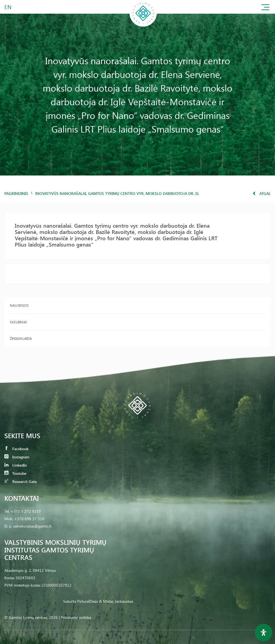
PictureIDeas (88, 601)
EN (8, 7)
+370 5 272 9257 (26, 511)
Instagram (17, 457)
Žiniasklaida (21, 338)
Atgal (262, 193)
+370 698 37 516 (29, 519)
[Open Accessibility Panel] (264, 633)
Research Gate (21, 481)
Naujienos (19, 305)
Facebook (16, 449)
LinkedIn (16, 465)
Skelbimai (18, 322)
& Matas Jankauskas (116, 601)
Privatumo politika (76, 617)
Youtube (15, 473)
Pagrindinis (16, 193)
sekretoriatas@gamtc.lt (32, 526)
